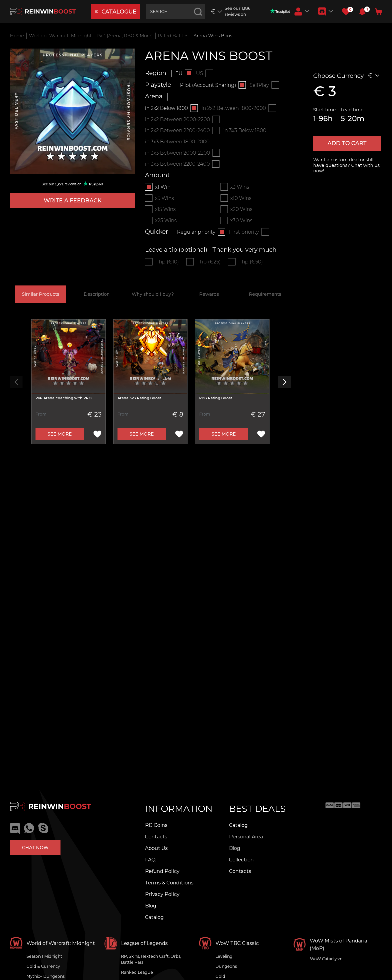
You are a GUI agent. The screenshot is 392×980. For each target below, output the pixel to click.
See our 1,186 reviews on (257, 11)
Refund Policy (162, 871)
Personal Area (246, 837)
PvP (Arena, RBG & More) (125, 36)
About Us (156, 848)
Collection (241, 860)
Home (17, 36)
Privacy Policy (162, 894)
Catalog (154, 917)
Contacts (156, 837)
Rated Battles (173, 36)
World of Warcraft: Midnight (60, 36)
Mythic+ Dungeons (45, 976)
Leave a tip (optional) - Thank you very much (211, 250)
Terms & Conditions (169, 883)
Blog (151, 906)
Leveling (224, 956)
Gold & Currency (43, 966)
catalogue (116, 12)
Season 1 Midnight (44, 956)
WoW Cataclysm (326, 959)
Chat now (35, 847)
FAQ (150, 860)
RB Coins (156, 825)
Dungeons (226, 966)
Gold (220, 976)
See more (60, 435)
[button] (362, 12)
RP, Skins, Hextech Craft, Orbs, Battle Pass (151, 959)
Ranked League (137, 972)
